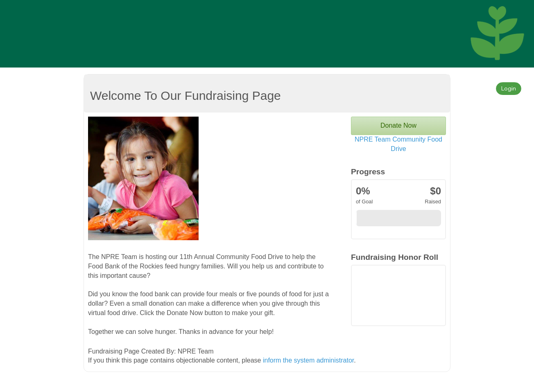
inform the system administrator (308, 360)
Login (509, 88)
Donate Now (398, 125)
